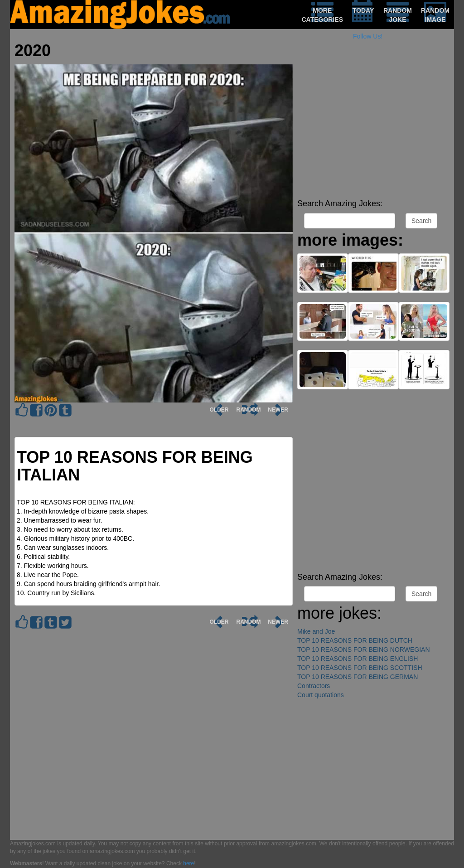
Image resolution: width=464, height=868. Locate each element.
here (188, 863)
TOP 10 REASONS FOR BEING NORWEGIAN (364, 650)
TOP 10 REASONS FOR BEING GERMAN (358, 677)
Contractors (314, 686)
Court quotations (321, 695)
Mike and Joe (316, 631)
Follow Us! (368, 36)
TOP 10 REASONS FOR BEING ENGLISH (358, 659)
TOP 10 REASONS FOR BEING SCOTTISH (360, 668)
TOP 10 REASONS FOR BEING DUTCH (355, 640)
